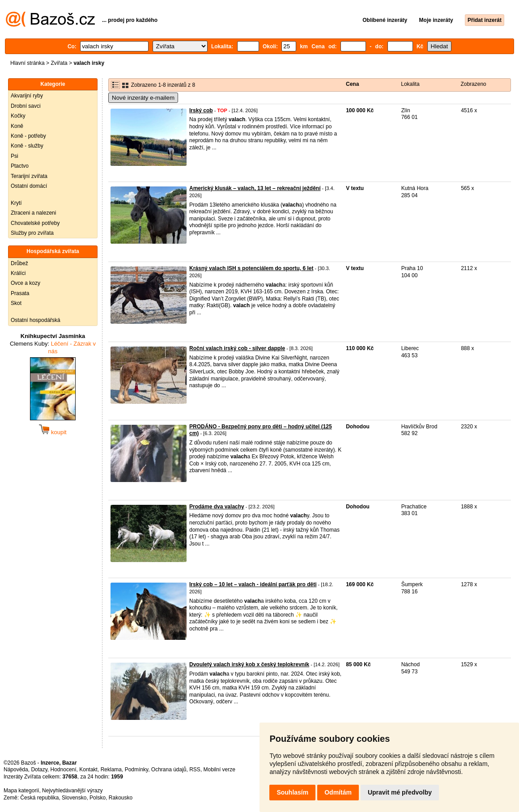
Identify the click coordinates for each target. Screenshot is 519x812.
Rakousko (121, 798)
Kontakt (88, 770)
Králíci (18, 273)
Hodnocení (64, 770)
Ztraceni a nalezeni (33, 213)
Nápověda (16, 770)
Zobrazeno (473, 84)
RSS (195, 770)
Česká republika (39, 798)
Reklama (111, 770)
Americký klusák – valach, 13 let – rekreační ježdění (255, 188)
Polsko (98, 798)
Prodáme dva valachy (217, 507)
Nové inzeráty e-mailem (143, 98)
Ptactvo (20, 166)
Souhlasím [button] (292, 792)
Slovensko (74, 798)
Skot (16, 303)
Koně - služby (27, 146)
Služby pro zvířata (32, 233)
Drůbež (19, 263)
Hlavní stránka (28, 63)
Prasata (20, 293)
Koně (17, 126)
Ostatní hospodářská (36, 320)
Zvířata (59, 63)
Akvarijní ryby (27, 96)
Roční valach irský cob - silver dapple (237, 348)
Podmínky (136, 770)
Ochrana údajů (169, 770)
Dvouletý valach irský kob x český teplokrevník (249, 664)
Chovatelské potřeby (35, 223)
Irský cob (201, 110)
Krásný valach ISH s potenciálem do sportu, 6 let (251, 268)
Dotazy (39, 770)
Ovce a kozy (26, 283)
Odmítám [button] (338, 792)
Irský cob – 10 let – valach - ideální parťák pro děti (253, 584)
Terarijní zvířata (29, 176)
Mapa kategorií (21, 791)
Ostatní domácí (29, 186)
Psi (15, 156)
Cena (352, 84)
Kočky (18, 116)
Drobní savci (26, 106)
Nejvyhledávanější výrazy (72, 791)
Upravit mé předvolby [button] (400, 792)
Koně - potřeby (28, 136)
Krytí (16, 203)
